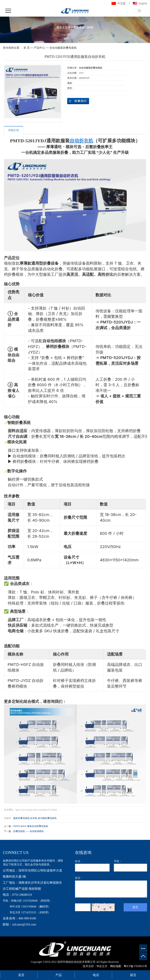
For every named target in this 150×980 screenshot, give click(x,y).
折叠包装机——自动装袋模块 (29, 831)
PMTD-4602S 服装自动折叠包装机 (31, 826)
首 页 (27, 48)
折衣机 (34, 818)
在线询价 (78, 101)
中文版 (121, 3)
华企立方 (102, 966)
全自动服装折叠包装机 (63, 48)
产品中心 (39, 48)
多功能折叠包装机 (47, 818)
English (143, 3)
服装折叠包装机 (21, 818)
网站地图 (116, 966)
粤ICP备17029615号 (135, 966)
